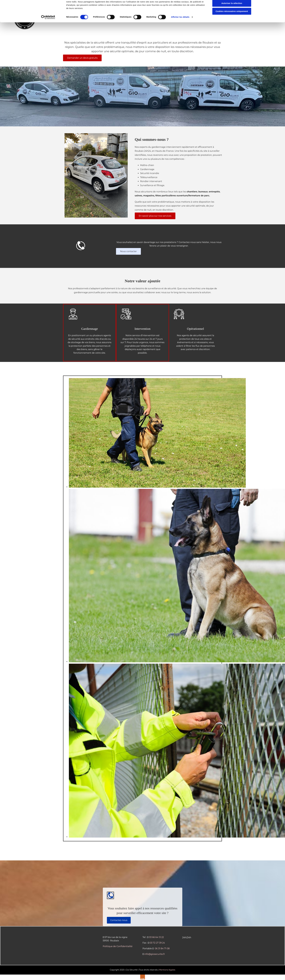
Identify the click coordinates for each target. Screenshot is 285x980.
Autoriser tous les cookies (232, 7)
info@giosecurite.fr (155, 954)
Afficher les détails (180, 29)
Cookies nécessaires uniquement (232, 23)
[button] (82, 58)
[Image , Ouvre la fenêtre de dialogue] (157, 487)
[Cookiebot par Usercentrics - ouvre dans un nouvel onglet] (48, 29)
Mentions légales (167, 970)
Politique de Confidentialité (118, 946)
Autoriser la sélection (232, 15)
